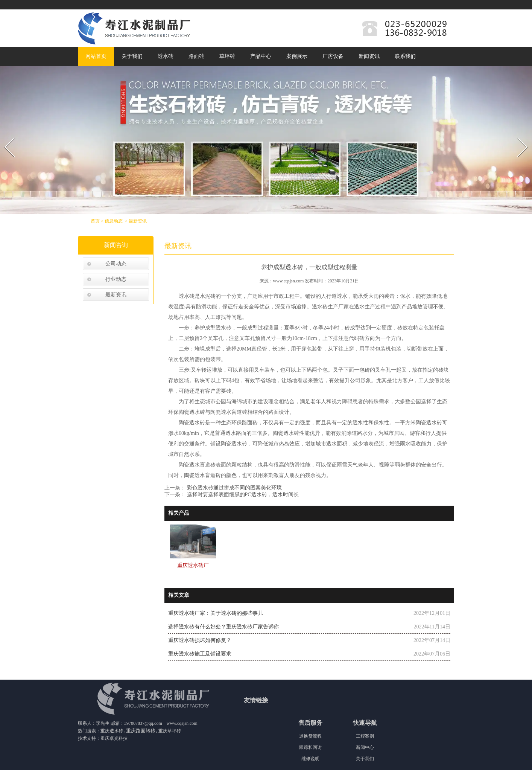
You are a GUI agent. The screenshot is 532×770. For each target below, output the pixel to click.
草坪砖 (227, 56)
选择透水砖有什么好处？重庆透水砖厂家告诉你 (223, 627)
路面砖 (196, 56)
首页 (95, 221)
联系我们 (405, 56)
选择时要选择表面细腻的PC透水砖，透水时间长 (242, 495)
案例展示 (297, 56)
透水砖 (166, 56)
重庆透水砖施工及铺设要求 (200, 654)
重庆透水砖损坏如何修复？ (200, 640)
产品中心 (261, 56)
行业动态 (116, 279)
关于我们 (132, 56)
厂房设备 (333, 56)
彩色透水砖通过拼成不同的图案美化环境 (234, 488)
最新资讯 (116, 295)
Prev (5, 135)
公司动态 (116, 264)
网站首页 (96, 56)
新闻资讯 (369, 56)
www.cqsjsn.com (289, 281)
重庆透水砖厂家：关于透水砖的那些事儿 (216, 613)
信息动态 (114, 221)
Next (518, 135)
